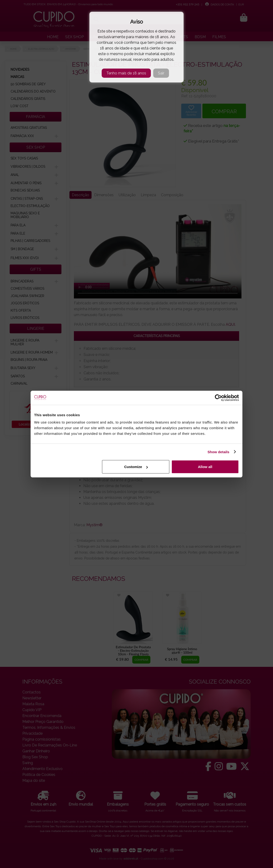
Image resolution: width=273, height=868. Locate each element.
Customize (136, 467)
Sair (161, 73)
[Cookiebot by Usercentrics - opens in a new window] (218, 398)
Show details (219, 452)
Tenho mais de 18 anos (126, 73)
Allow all (205, 467)
